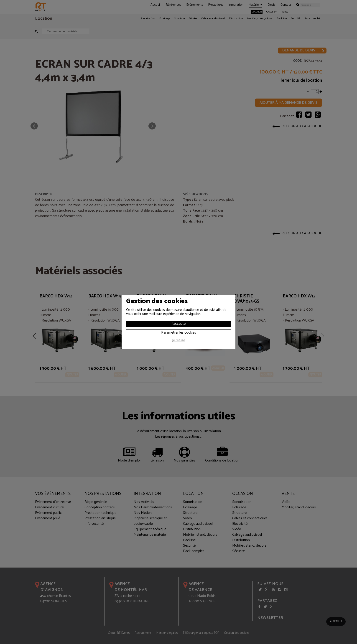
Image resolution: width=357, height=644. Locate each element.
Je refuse (179, 341)
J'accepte (179, 324)
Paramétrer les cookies (179, 333)
